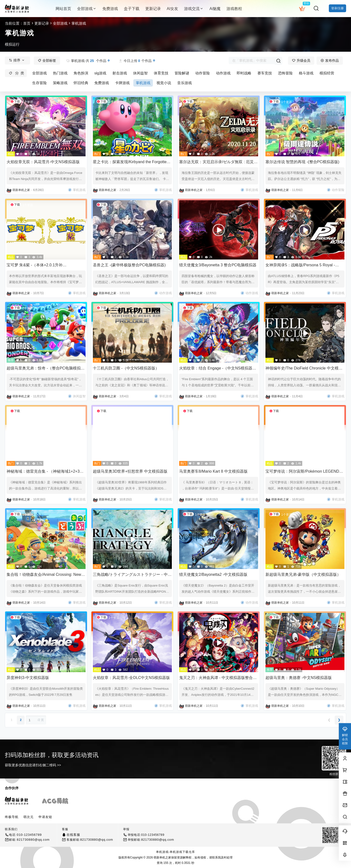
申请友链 (45, 817)
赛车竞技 (265, 73)
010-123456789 (29, 835)
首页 (27, 23)
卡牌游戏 (122, 83)
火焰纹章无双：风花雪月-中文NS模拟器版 (43, 162)
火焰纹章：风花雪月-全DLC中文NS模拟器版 (131, 678)
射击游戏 (120, 73)
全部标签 (47, 60)
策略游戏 (60, 83)
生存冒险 (39, 83)
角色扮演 (81, 73)
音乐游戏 (185, 83)
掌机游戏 (143, 83)
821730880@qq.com (33, 840)
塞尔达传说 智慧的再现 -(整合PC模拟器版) (302, 162)
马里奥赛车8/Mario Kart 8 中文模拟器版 (213, 471)
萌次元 (29, 817)
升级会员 (301, 60)
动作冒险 (203, 73)
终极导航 (12, 817)
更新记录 (42, 23)
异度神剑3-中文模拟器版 (28, 678)
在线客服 (73, 835)
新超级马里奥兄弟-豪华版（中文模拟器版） (303, 574)
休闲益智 (140, 73)
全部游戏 (87, 9)
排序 (17, 60)
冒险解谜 (182, 73)
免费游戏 (102, 83)
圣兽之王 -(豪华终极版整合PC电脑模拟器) (129, 265)
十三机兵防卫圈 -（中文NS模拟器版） (126, 368)
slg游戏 (100, 73)
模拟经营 (327, 73)
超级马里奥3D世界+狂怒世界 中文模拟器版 (130, 471)
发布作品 (330, 60)
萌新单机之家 (162, 858)
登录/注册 (337, 8)
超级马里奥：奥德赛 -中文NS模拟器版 (299, 678)
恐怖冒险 (285, 73)
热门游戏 (60, 73)
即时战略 (244, 73)
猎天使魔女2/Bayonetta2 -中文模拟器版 (213, 574)
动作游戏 (223, 73)
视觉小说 (164, 83)
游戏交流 (194, 9)
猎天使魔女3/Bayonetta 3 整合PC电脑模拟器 (218, 265)
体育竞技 (161, 73)
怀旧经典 (81, 83)
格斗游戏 (306, 73)
